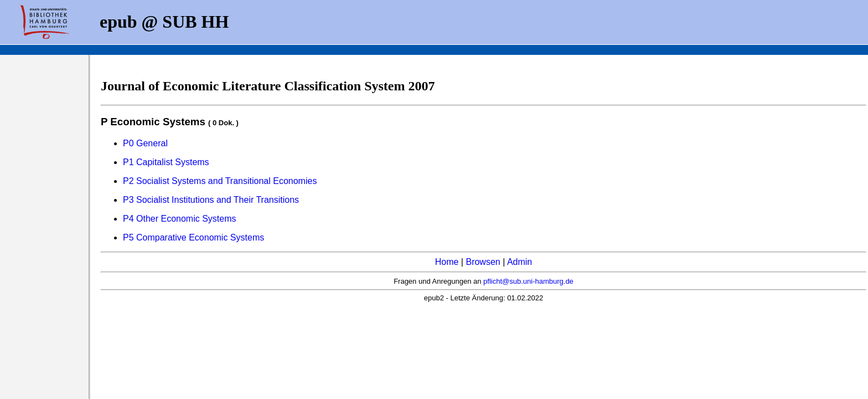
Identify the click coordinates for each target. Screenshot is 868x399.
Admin (520, 262)
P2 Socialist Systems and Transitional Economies (220, 181)
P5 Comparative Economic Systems (193, 237)
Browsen (483, 262)
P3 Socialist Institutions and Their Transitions (211, 200)
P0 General (145, 143)
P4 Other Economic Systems (180, 219)
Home (447, 262)
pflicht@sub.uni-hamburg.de (528, 281)
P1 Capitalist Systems (166, 162)
